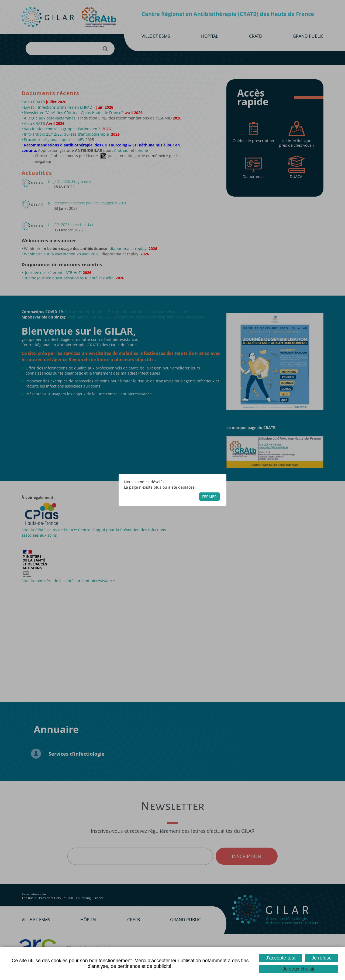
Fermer (209, 497)
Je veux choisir (299, 969)
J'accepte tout (281, 958)
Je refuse (322, 958)
